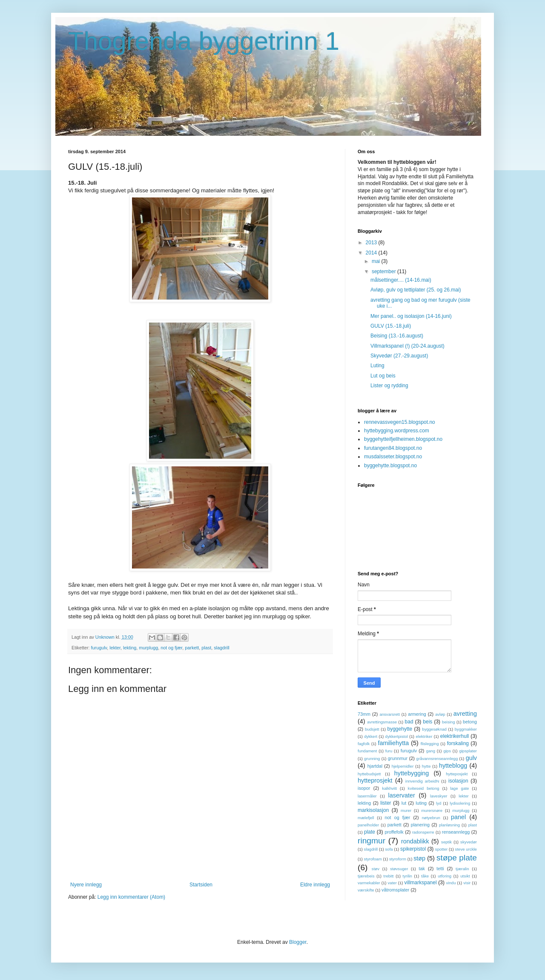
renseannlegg (456, 832)
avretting (465, 714)
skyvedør (469, 842)
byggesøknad (434, 729)
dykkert (371, 736)
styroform (398, 859)
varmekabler (369, 883)
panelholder (368, 825)
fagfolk (364, 744)
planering (420, 825)
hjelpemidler (403, 766)
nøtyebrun (431, 818)
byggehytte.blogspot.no (390, 466)
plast (206, 648)
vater (392, 883)
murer (406, 810)
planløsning (449, 825)
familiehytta (393, 743)
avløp (440, 714)
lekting (130, 648)
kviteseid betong (424, 788)
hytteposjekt (457, 774)
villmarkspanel (421, 883)
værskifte (366, 890)
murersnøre (432, 810)
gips (447, 751)
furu (389, 751)
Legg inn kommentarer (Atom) (131, 897)
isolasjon (458, 781)
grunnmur (398, 758)
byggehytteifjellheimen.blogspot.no (403, 439)
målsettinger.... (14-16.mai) (401, 280)
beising (448, 722)
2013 (372, 243)
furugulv (99, 648)
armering (417, 714)
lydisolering (460, 803)
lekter (115, 648)
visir (467, 883)
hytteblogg (453, 766)
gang (431, 751)
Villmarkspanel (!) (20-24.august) (407, 346)
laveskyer (439, 796)
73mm (364, 714)
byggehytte (400, 729)
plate (370, 832)
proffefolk (394, 832)
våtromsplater (395, 890)
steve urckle (466, 849)
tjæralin (462, 869)
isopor (364, 788)
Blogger (298, 942)
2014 (372, 253)
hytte (426, 766)
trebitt (389, 876)
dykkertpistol (397, 736)
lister (386, 803)
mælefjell (366, 818)
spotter (441, 849)
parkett (192, 648)
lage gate (459, 788)
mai (377, 261)
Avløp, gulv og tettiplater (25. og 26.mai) (416, 290)
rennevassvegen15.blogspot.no (400, 422)
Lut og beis (383, 376)
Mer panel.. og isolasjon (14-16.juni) (411, 316)
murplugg (148, 648)
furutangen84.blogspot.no (393, 448)
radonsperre (423, 832)
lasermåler (367, 796)
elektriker (424, 736)
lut (404, 803)
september (384, 271)
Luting (377, 366)
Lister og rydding (389, 386)
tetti (440, 869)
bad (409, 722)
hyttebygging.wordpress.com (397, 431)
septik (446, 842)
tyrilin (407, 876)
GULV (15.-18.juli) (391, 326)
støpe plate (457, 858)
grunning (372, 759)
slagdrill (222, 648)
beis (427, 722)
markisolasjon (373, 810)
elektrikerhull (455, 736)
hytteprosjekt (375, 780)
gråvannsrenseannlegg (437, 759)
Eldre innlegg (315, 885)
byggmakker (466, 729)
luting (421, 803)
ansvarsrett (389, 714)
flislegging (430, 744)
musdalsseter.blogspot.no (393, 457)
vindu (451, 883)
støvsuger (399, 869)
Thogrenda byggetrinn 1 (204, 41)
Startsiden (201, 885)
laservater (402, 795)
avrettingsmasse (382, 722)
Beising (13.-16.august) (397, 336)
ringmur (371, 841)
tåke (425, 876)
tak (422, 869)
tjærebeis (366, 876)
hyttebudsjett (369, 774)
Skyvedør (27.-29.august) (399, 356)
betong (470, 722)
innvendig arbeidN (422, 781)
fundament (367, 751)
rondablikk (415, 841)
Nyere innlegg (86, 885)
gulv (471, 758)
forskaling (458, 743)
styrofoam (373, 859)
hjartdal (375, 766)
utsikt (465, 876)
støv (376, 869)
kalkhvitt (389, 788)
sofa (389, 849)
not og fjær (171, 648)
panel (458, 817)
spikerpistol (413, 849)
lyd (439, 803)
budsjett (372, 729)
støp (419, 858)
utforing (445, 876)
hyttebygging (412, 773)
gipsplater (468, 751)
